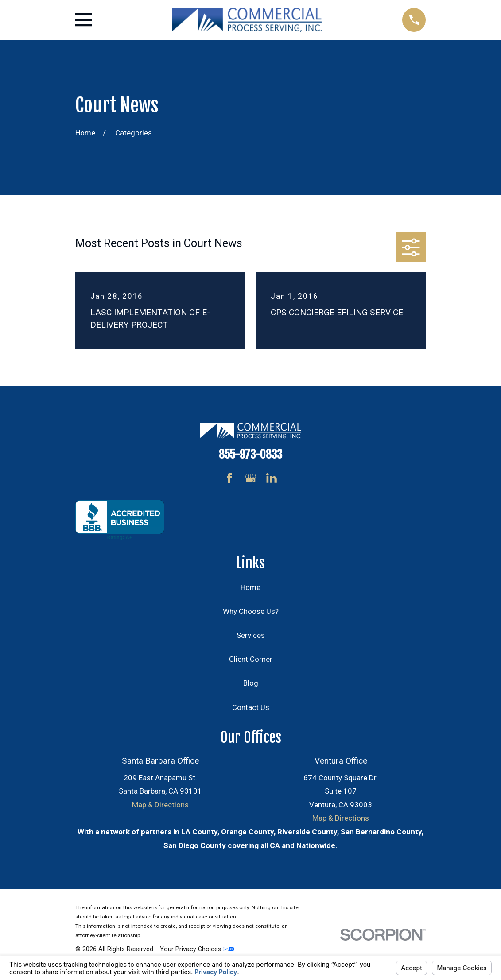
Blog (251, 683)
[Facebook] (229, 478)
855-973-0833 (250, 454)
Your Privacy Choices (197, 949)
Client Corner (251, 659)
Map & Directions (160, 805)
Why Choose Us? (251, 611)
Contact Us (251, 707)
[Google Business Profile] (251, 478)
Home (250, 587)
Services (251, 635)
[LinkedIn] (272, 478)
